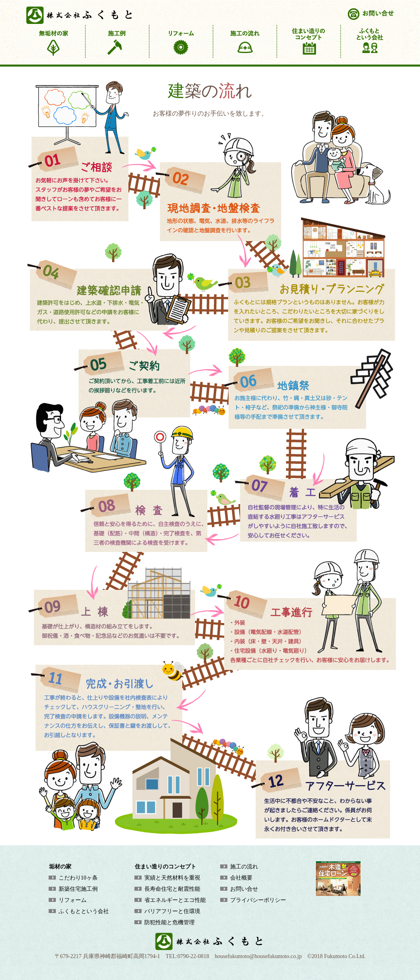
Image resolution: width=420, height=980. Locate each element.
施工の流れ (244, 867)
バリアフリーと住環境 (172, 911)
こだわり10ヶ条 (78, 878)
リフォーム (73, 900)
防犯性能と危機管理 (170, 922)
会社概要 (241, 878)
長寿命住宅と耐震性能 (172, 889)
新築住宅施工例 (78, 889)
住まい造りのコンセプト (166, 867)
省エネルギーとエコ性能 (175, 900)
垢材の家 (60, 867)
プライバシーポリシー (258, 900)
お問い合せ (244, 889)
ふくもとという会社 (84, 911)
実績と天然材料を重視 (172, 878)
